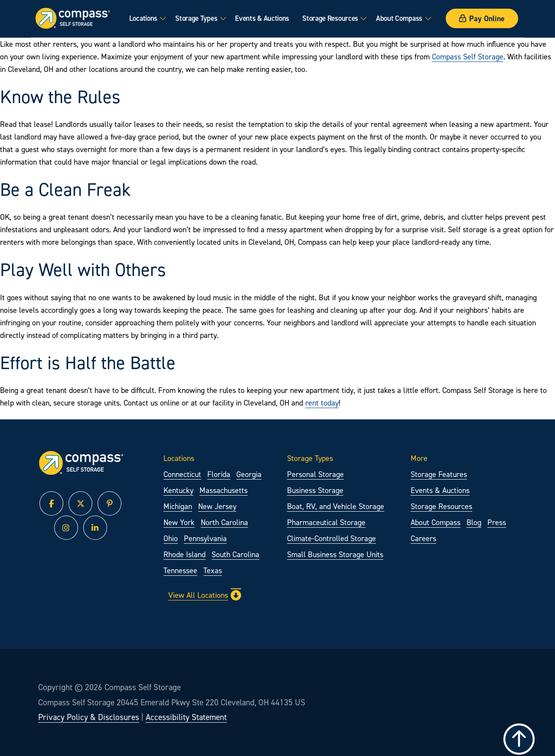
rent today (322, 403)
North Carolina (224, 522)
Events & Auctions (262, 18)
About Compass (399, 18)
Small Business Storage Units (335, 554)
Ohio (171, 538)
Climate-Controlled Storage (331, 538)
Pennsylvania (205, 538)
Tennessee (180, 570)
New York (179, 522)
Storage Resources (330, 18)
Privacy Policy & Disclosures (89, 717)
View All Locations (205, 595)
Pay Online (482, 18)
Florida (219, 474)
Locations (143, 18)
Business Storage (315, 490)
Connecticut (182, 474)
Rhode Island (184, 554)
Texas (213, 570)
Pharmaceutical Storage (326, 522)
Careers (423, 538)
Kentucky (178, 490)
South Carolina (235, 554)
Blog (474, 522)
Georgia (249, 474)
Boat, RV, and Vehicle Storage (336, 506)
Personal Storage (315, 474)
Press (497, 522)
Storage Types (196, 18)
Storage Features (439, 474)
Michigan (178, 506)
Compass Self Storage (468, 57)
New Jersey (217, 506)
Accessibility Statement (186, 717)
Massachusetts (224, 490)
